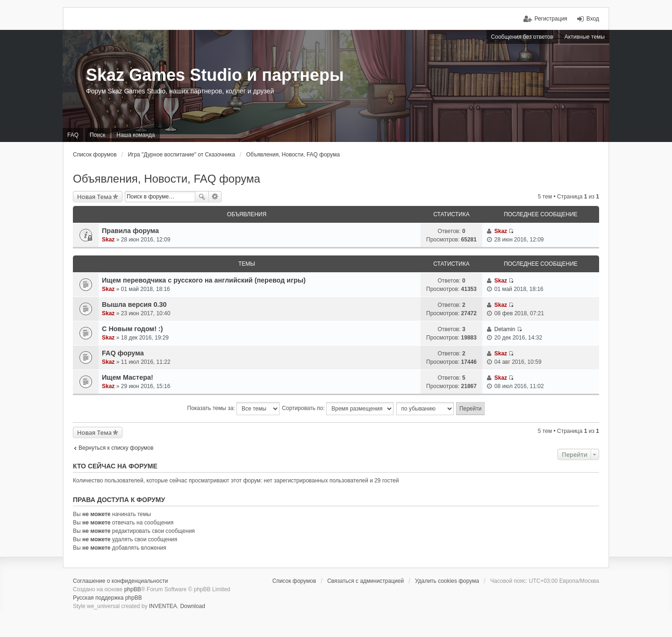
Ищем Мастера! (128, 377)
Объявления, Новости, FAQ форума (293, 155)
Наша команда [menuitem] (136, 135)
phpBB (133, 589)
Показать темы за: (233, 409)
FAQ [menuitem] (73, 135)
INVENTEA (163, 606)
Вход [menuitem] (593, 19)
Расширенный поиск (215, 197)
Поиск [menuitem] (97, 135)
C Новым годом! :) (132, 329)
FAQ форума (123, 353)
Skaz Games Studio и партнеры (215, 75)
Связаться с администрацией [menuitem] (365, 581)
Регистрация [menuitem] (551, 19)
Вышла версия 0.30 (134, 304)
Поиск (202, 197)
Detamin (505, 329)
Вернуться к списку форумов (116, 448)
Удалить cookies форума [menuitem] (447, 581)
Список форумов (95, 155)
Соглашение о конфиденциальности (120, 581)
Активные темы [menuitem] (585, 37)
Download (192, 606)
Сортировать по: (338, 409)
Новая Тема (94, 197)
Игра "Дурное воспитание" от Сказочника (181, 155)
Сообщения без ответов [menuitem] (522, 37)
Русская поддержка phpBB (107, 598)
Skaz (108, 240)
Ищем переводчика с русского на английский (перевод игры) (204, 280)
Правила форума (130, 231)
